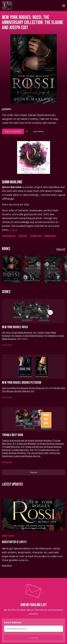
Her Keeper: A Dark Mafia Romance (27, 336)
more (14, 230)
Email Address (13, 622)
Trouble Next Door (13, 435)
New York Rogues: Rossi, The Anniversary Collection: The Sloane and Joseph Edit (33, 23)
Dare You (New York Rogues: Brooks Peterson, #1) (25, 388)
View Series (7, 345)
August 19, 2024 (8, 536)
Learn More (39, 131)
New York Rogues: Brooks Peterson (22, 383)
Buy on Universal (13, 131)
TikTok (23, 236)
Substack (50, 236)
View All (61, 249)
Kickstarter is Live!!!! (14, 542)
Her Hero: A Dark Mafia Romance (17, 333)
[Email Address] (33, 629)
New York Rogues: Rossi (15, 327)
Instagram (9, 236)
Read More (7, 566)
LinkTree (36, 236)
